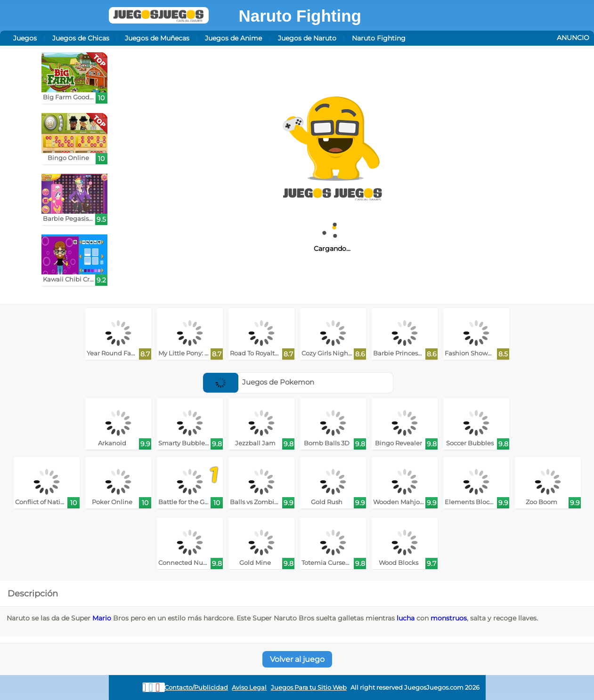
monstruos (449, 618)
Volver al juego (297, 659)
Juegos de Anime (233, 38)
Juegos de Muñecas (157, 38)
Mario (102, 618)
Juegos (25, 38)
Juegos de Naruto (307, 38)
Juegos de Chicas (81, 38)
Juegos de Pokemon (259, 382)
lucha (406, 618)
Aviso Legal (249, 688)
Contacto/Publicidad (196, 688)
